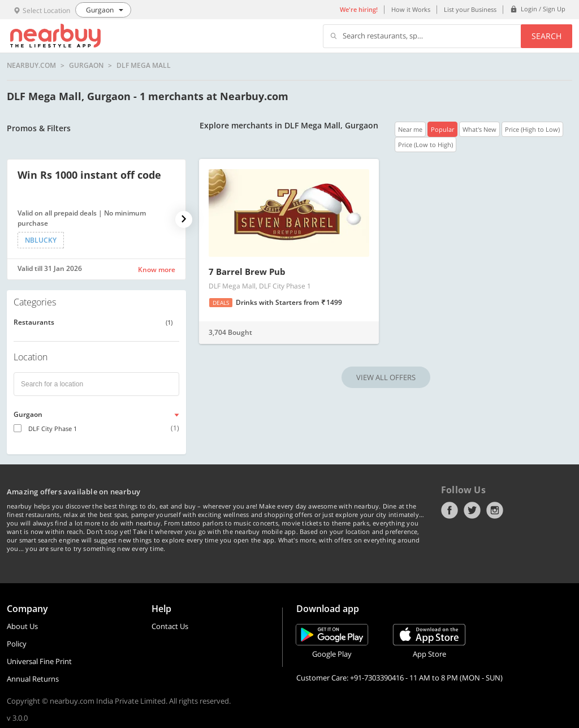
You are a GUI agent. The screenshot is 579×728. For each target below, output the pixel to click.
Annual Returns (33, 679)
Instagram (495, 510)
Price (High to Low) (532, 129)
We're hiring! (359, 9)
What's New (479, 129)
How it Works (411, 9)
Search (546, 36)
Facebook (450, 510)
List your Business (470, 9)
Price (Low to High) (425, 145)
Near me (410, 129)
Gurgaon (86, 66)
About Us (22, 626)
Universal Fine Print (39, 661)
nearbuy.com (31, 66)
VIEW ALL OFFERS (386, 377)
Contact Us (170, 626)
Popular (442, 129)
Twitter (472, 510)
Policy (17, 644)
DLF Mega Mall (144, 66)
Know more (157, 270)
